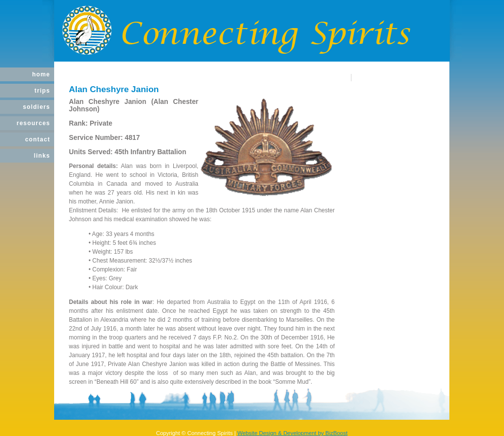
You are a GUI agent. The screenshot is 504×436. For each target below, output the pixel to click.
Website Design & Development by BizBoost (292, 433)
